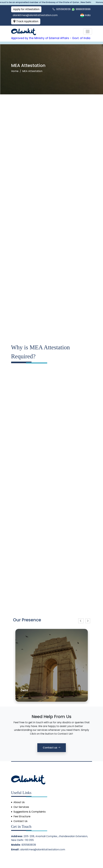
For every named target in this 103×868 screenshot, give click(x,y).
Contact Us (20, 821)
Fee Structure (22, 816)
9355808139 (62, 9)
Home (15, 71)
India (85, 15)
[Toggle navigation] (88, 32)
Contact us (52, 748)
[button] (81, 621)
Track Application (26, 21)
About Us (19, 802)
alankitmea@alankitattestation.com (43, 849)
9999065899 (81, 9)
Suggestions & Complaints (30, 812)
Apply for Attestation (26, 9)
